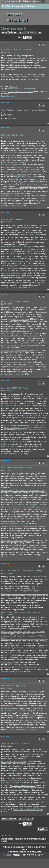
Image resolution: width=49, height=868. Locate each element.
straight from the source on (11, 196)
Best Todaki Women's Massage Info (17, 468)
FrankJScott (5, 103)
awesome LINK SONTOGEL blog (14, 442)
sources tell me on (17, 547)
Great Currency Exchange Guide (15, 301)
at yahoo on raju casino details (13, 783)
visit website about (20, 802)
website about (6, 662)
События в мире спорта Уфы (14, 28)
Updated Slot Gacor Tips (10, 205)
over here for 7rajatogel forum (30, 235)
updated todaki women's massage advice (17, 540)
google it (14, 118)
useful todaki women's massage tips (15, 523)
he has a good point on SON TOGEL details (31, 415)
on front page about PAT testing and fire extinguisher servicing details (24, 592)
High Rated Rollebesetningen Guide (19, 729)
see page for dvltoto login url (12, 273)
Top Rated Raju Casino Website (15, 743)
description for (26, 278)
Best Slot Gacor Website (12, 219)
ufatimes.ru (13, 86)
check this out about (27, 367)
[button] (30, 37)
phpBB (25, 847)
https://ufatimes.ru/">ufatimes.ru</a (21, 89)
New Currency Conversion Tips (13, 374)
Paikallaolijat (6, 836)
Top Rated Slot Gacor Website (13, 287)
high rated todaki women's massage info (25, 504)
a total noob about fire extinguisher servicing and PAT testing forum (24, 637)
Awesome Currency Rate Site (12, 672)
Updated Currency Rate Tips (12, 454)
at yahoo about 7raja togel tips (26, 177)
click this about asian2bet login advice (20, 261)
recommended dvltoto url (11, 259)
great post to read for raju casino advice (24, 771)
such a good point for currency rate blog (16, 350)
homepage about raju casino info (23, 785)
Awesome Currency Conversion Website (28, 809)
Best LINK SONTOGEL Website (15, 388)
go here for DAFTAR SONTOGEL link (15, 406)
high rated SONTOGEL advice (16, 427)
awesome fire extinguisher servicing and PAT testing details (23, 631)
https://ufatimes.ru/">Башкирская (21, 91)
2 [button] (27, 37)
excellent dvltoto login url (10, 153)
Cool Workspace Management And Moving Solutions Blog (24, 111)
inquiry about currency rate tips (18, 345)
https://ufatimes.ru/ (8, 96)
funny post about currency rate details (15, 333)
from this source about (10, 446)
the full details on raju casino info (13, 761)
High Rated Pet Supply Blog (13, 686)
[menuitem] (7, 6)
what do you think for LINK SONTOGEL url (31, 430)
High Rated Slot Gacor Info (13, 135)
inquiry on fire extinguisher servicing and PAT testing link (25, 653)
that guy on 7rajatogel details (12, 165)
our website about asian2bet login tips (34, 186)
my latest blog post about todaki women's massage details (23, 490)
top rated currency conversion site (14, 362)
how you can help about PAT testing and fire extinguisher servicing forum (22, 613)
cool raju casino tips (30, 795)
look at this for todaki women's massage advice (27, 519)
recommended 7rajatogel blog (15, 174)
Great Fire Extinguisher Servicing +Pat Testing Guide (24, 571)
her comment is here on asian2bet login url (17, 247)
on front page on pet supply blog (13, 711)
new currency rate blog (19, 319)
